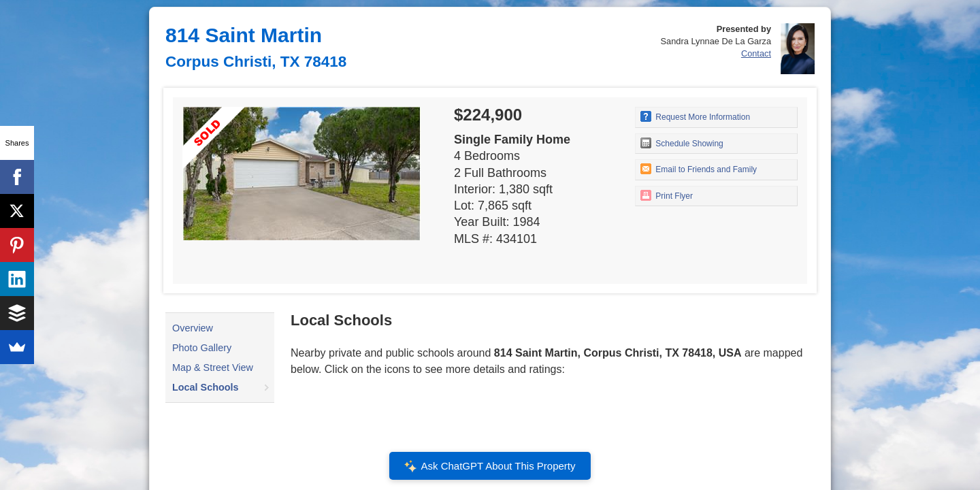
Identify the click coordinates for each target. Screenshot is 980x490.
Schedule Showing (682, 143)
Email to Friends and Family (699, 169)
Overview (193, 328)
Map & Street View (213, 367)
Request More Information (695, 116)
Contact (756, 53)
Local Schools (206, 387)
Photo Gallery (202, 348)
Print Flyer (667, 195)
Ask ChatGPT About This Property (490, 466)
